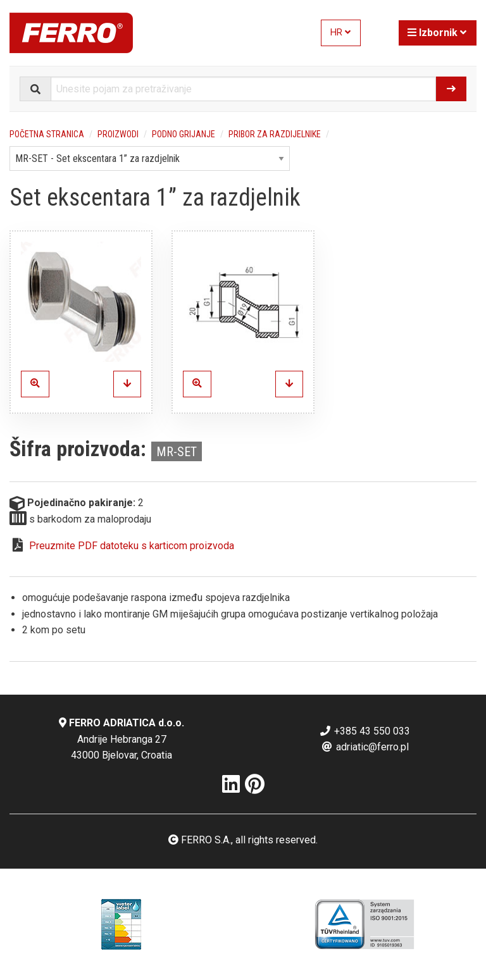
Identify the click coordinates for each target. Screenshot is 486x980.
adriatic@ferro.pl (365, 747)
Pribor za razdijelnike (275, 134)
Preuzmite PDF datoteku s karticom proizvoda (132, 546)
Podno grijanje (184, 134)
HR (340, 33)
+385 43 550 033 (364, 731)
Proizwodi (118, 134)
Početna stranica (47, 134)
